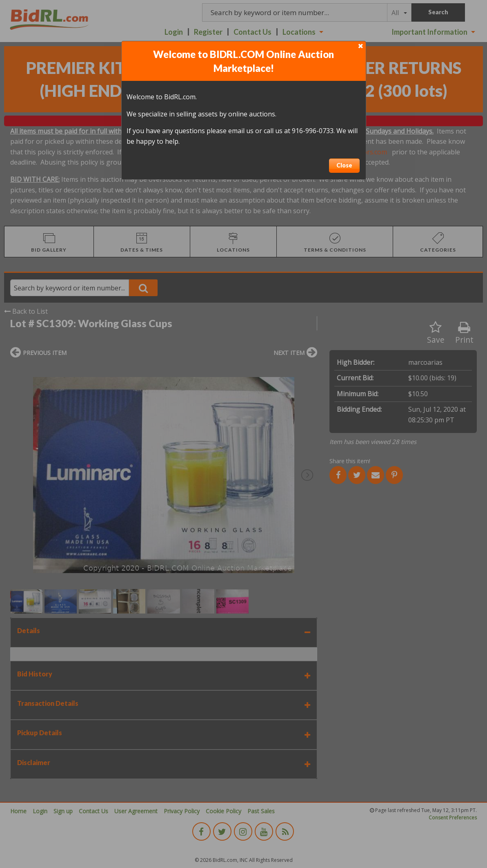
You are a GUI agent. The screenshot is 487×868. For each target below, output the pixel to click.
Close (344, 165)
